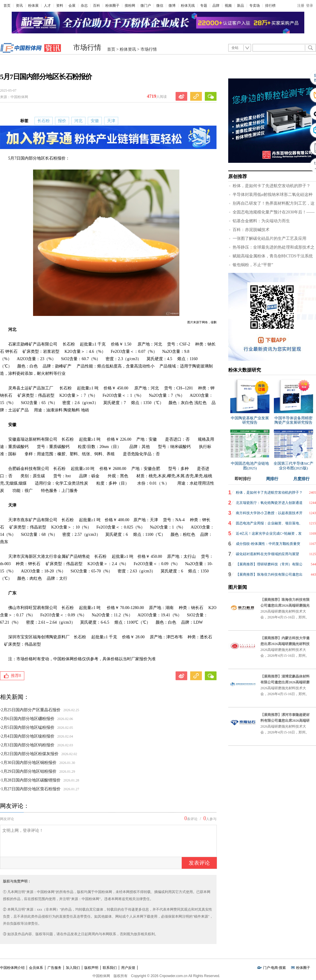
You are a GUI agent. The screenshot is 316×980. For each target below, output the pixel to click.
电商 (274, 968)
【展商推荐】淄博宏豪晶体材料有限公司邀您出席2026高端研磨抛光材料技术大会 (285, 682)
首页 (7, 6)
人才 (47, 6)
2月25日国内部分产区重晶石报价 (31, 710)
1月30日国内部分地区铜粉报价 (29, 763)
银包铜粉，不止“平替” (253, 265)
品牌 (216, 6)
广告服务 (54, 968)
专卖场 (255, 6)
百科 (97, 6)
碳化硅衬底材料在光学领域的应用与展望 (267, 554)
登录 (310, 6)
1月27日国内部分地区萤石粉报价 (31, 789)
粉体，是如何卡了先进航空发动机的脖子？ (272, 186)
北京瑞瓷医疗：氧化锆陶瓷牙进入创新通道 (269, 503)
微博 (172, 6)
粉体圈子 (112, 6)
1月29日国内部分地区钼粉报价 (29, 771)
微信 (160, 6)
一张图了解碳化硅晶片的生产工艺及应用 (269, 238)
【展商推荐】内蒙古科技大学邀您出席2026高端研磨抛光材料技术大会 (285, 644)
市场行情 (87, 47)
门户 (267, 968)
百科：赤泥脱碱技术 (251, 230)
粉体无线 (188, 6)
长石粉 (44, 121)
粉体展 (33, 6)
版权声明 (91, 968)
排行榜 (270, 6)
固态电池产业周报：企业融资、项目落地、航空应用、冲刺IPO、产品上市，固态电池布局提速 (269, 525)
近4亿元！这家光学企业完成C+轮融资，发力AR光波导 (269, 535)
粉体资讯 (128, 49)
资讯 (19, 6)
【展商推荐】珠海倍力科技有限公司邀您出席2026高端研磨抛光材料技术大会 (269, 576)
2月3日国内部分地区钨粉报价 (28, 745)
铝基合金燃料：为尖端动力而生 (261, 221)
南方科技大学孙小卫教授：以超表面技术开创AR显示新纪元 (269, 514)
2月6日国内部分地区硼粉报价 (28, 719)
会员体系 (36, 968)
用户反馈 (128, 968)
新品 (241, 6)
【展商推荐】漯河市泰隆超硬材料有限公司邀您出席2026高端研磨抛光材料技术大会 (285, 721)
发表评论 (199, 863)
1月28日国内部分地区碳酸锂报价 (31, 780)
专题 (204, 6)
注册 (301, 6)
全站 (235, 48)
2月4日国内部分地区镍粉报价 (28, 736)
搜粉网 (130, 6)
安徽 (95, 121)
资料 (60, 6)
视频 (228, 6)
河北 (78, 121)
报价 (62, 121)
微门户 (146, 6)
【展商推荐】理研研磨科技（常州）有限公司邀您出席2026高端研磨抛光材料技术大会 (269, 566)
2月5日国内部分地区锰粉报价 (28, 727)
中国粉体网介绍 (12, 968)
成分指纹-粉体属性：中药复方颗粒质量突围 (268, 545)
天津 (111, 121)
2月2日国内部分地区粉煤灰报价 (30, 754)
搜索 (282, 968)
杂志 (84, 6)
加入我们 (73, 968)
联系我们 (110, 968)
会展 (72, 6)
